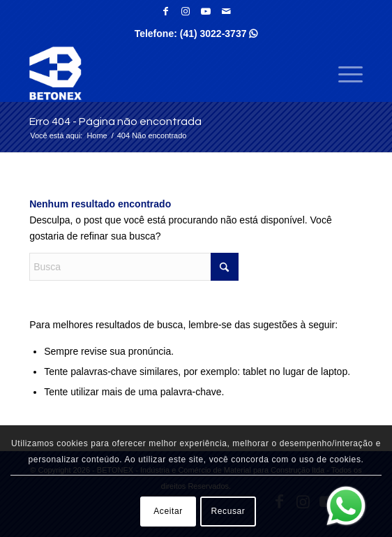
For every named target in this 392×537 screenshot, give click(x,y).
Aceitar (168, 511)
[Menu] (344, 73)
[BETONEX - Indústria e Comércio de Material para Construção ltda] (163, 73)
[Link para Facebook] (165, 11)
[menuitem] (344, 73)
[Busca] (134, 267)
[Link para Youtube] (206, 11)
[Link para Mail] (226, 11)
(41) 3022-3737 (219, 34)
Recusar (228, 511)
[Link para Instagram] (186, 11)
